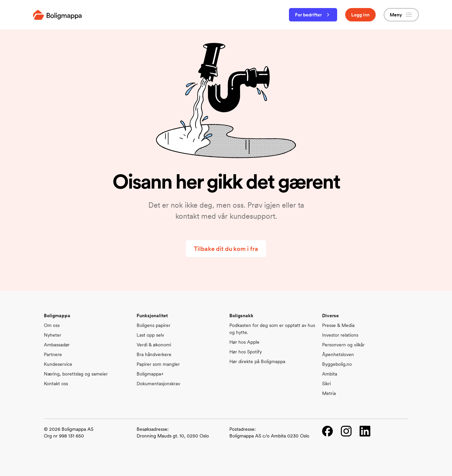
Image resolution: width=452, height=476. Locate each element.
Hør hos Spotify (246, 352)
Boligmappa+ (150, 374)
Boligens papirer (154, 325)
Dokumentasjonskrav (158, 384)
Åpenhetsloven (338, 354)
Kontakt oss (56, 384)
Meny (401, 15)
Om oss (52, 325)
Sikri (326, 384)
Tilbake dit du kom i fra (226, 249)
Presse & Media (338, 325)
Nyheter (53, 335)
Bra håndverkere (154, 354)
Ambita (330, 374)
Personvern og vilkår (343, 345)
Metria (329, 393)
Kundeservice (58, 364)
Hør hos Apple (244, 342)
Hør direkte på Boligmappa (257, 361)
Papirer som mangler (158, 364)
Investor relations (340, 335)
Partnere (53, 354)
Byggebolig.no (337, 364)
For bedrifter (313, 15)
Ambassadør (57, 345)
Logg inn (360, 15)
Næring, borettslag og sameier (76, 374)
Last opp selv (150, 335)
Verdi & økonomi (154, 345)
